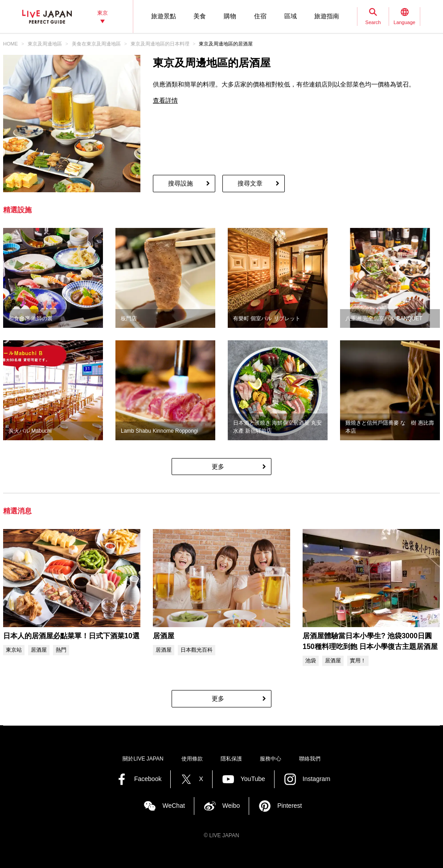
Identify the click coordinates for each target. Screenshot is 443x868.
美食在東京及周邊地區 (96, 44)
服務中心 (271, 759)
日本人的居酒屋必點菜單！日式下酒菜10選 (71, 636)
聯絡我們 (310, 759)
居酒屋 (164, 636)
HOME (10, 44)
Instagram (316, 779)
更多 (218, 467)
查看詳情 (165, 100)
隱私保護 (231, 759)
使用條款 (192, 759)
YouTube (253, 779)
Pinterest (289, 806)
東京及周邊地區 (45, 44)
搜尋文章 (250, 183)
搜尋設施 (180, 183)
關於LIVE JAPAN (143, 759)
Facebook (148, 779)
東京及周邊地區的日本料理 (160, 44)
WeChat (173, 806)
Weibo (231, 806)
